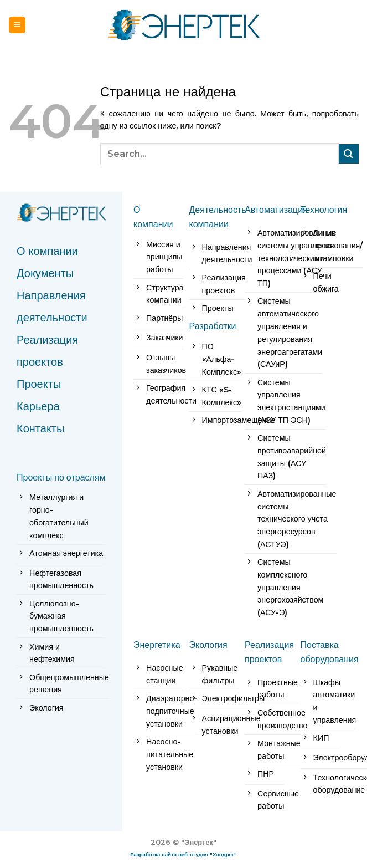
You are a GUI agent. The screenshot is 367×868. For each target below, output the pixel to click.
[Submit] (349, 154)
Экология (208, 645)
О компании (47, 251)
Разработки (213, 326)
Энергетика (157, 645)
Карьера (38, 406)
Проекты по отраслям (61, 477)
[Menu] (17, 25)
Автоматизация (276, 210)
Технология (324, 210)
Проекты (39, 384)
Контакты (40, 428)
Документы (45, 273)
